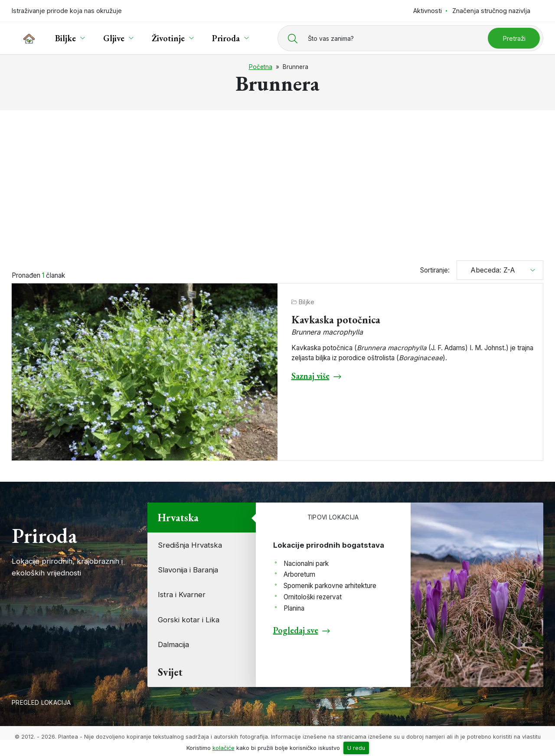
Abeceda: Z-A (490, 270)
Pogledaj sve (296, 630)
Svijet (170, 672)
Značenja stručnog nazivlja (491, 11)
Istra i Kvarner (182, 595)
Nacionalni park (306, 564)
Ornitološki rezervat (313, 597)
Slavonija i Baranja (188, 570)
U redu (356, 748)
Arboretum (299, 574)
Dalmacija (173, 644)
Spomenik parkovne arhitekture (330, 586)
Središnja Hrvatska (190, 545)
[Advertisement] (277, 181)
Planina (294, 608)
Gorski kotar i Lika (189, 620)
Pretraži (514, 38)
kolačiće (224, 748)
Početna (261, 67)
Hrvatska (178, 518)
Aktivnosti (428, 11)
